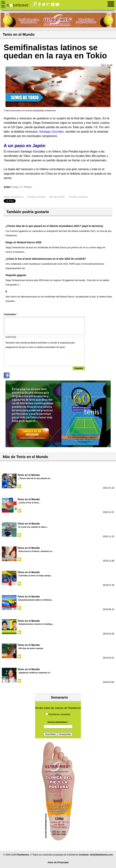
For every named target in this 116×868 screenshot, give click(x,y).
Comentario (11, 314)
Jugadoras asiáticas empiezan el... (35, 673)
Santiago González (36, 197)
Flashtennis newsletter (59, 714)
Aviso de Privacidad (58, 862)
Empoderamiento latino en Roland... (36, 600)
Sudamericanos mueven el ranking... (36, 624)
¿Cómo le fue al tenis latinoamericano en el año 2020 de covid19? (46, 259)
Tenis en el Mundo (29, 475)
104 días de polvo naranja (31, 648)
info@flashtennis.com (101, 855)
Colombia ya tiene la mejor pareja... (35, 576)
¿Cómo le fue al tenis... (29, 503)
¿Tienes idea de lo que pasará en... (35, 478)
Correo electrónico (58, 722)
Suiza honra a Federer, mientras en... (36, 551)
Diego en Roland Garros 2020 (23, 242)
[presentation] (34, 357)
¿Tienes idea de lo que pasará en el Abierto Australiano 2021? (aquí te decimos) (54, 226)
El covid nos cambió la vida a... (33, 527)
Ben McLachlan (57, 197)
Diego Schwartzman (14, 197)
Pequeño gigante (16, 275)
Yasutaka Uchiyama (78, 197)
